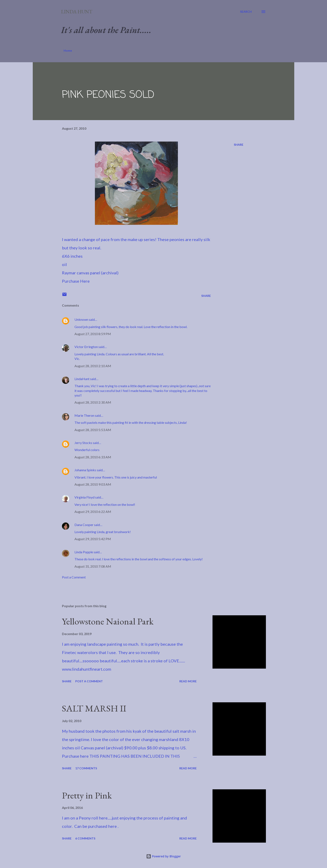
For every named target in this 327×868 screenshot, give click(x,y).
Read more (188, 681)
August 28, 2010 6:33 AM (93, 457)
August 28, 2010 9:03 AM (93, 484)
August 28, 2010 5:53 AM (93, 430)
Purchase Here (76, 281)
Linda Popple (84, 552)
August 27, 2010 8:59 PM (93, 334)
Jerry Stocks (83, 443)
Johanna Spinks (85, 470)
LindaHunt (82, 379)
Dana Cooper (84, 525)
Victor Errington (86, 347)
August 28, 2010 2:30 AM (93, 402)
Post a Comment (74, 577)
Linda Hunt (77, 12)
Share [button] (239, 145)
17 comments (86, 768)
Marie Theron (84, 415)
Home (68, 50)
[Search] (246, 12)
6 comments (85, 838)
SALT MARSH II (94, 708)
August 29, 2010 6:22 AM (93, 512)
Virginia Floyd (84, 497)
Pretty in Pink (87, 795)
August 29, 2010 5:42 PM (93, 539)
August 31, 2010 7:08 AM (93, 566)
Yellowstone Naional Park (108, 621)
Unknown (81, 319)
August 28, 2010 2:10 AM (93, 366)
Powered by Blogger (163, 856)
